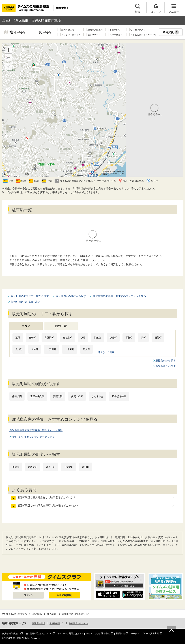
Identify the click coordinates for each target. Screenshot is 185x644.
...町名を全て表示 (105, 352)
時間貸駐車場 (38, 623)
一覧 (44, 32)
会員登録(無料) (65, 595)
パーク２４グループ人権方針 (145, 634)
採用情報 (120, 634)
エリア (26, 326)
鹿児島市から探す (165, 361)
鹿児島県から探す (165, 366)
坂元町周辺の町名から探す (26, 302)
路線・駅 (61, 326)
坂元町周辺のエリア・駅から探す (30, 296)
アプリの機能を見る (125, 586)
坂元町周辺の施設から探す (71, 296)
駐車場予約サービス (79, 623)
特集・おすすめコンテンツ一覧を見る (33, 437)
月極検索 (61, 8)
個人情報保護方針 (11, 634)
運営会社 (106, 634)
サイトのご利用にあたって (71, 634)
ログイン (28, 595)
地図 (18, 32)
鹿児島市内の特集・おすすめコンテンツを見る (119, 296)
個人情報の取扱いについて (39, 634)
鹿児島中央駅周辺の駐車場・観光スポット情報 (36, 430)
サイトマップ (92, 634)
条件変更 (171, 32)
